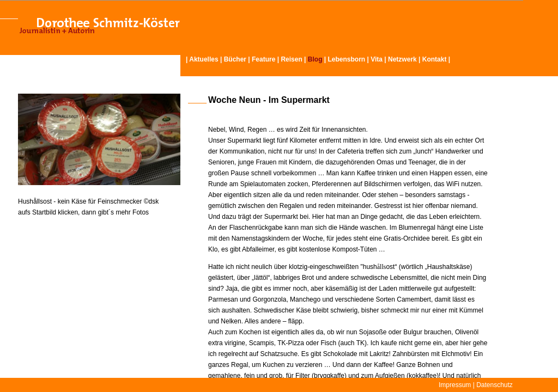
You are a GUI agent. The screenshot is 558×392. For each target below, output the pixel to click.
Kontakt (435, 59)
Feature (263, 59)
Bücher (235, 59)
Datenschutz (495, 385)
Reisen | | (304, 59)
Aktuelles (204, 59)
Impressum (455, 385)
